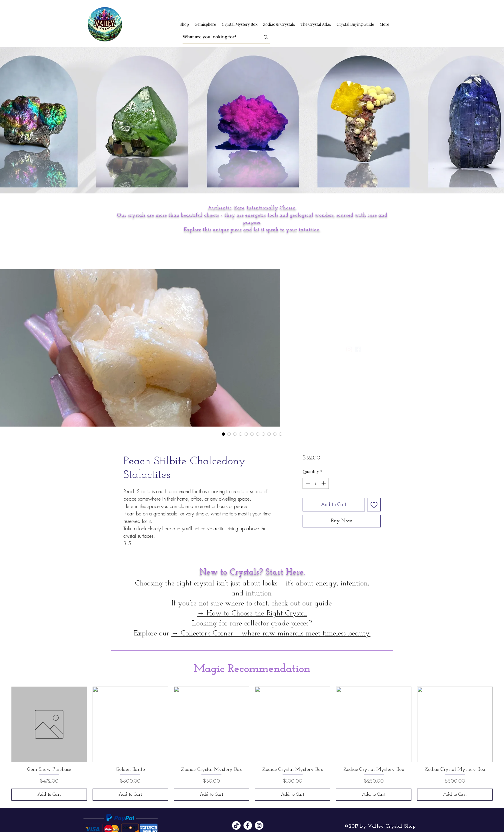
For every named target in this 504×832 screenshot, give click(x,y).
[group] (252, 744)
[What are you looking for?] (217, 37)
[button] (184, 24)
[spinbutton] (316, 483)
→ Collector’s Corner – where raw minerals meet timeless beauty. (271, 634)
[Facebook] (248, 825)
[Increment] (324, 483)
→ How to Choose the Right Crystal (252, 614)
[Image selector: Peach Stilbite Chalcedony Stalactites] (223, 434)
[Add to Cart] (49, 795)
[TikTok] (236, 825)
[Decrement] (307, 483)
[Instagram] (259, 825)
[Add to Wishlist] (374, 505)
